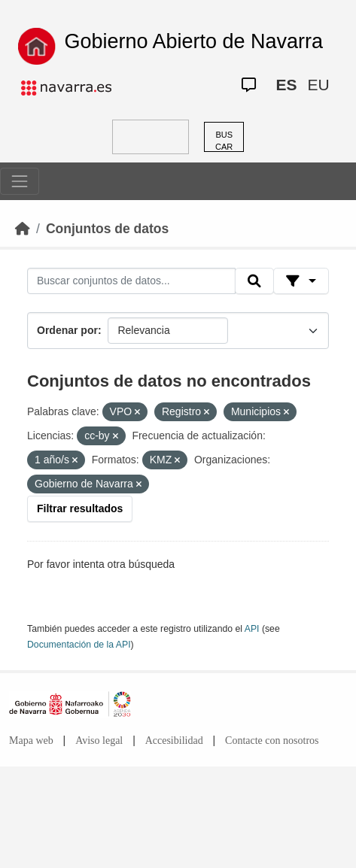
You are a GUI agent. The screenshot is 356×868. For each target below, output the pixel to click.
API (252, 629)
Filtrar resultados (80, 508)
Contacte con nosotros (272, 741)
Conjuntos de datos (107, 229)
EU (318, 85)
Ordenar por (67, 330)
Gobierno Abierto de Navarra (193, 41)
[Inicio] (23, 229)
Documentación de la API (79, 645)
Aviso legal (99, 741)
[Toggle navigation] (20, 181)
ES (286, 85)
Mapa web (31, 741)
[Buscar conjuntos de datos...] (131, 281)
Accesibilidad (174, 741)
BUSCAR (224, 141)
